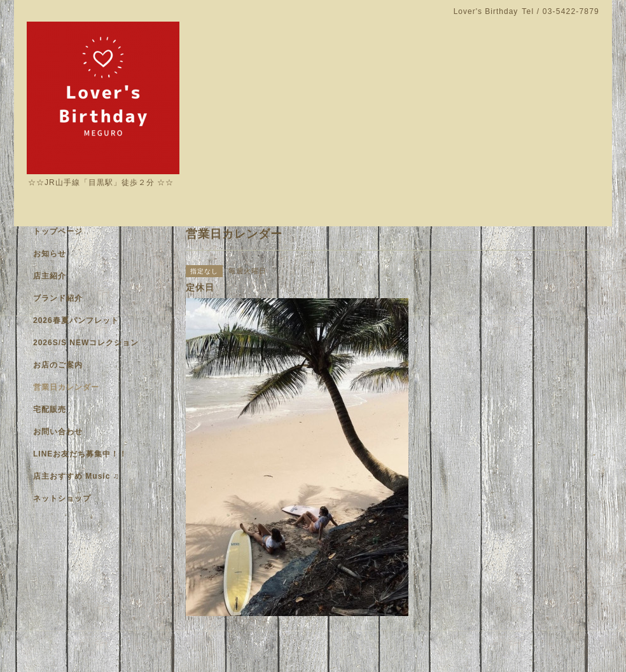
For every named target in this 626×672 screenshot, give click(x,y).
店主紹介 (50, 276)
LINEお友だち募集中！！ (80, 454)
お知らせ (50, 254)
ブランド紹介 (58, 298)
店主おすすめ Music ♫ (76, 476)
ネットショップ (62, 498)
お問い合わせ (58, 432)
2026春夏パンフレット (76, 320)
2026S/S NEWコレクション (86, 343)
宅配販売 (50, 409)
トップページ (58, 231)
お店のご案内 (58, 365)
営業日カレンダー (66, 387)
